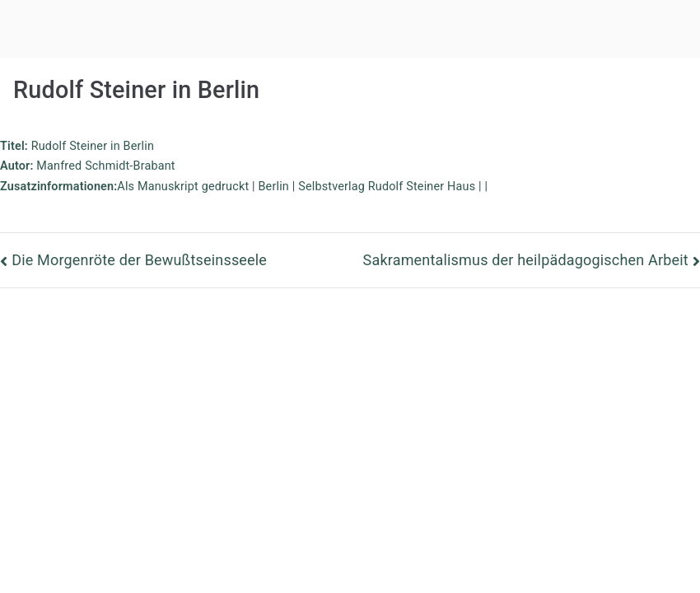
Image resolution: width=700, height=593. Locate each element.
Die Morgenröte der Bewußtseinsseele (139, 260)
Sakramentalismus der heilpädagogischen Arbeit (526, 260)
